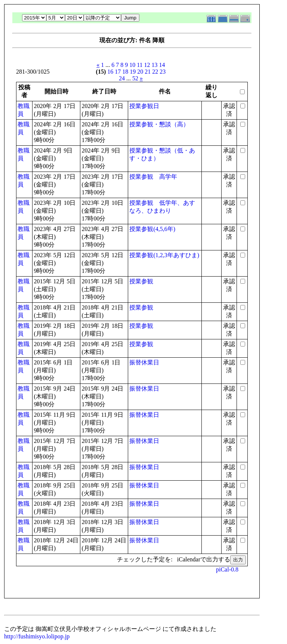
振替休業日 (144, 362)
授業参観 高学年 (153, 177)
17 (118, 72)
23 (163, 72)
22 (155, 72)
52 (135, 78)
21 (148, 72)
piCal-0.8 (227, 569)
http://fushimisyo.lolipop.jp (37, 636)
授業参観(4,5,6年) (152, 229)
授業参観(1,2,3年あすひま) (164, 255)
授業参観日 (144, 106)
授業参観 (141, 281)
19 (133, 72)
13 (155, 65)
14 (162, 65)
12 (147, 65)
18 (125, 72)
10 (132, 65)
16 (110, 72)
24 (122, 78)
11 (140, 65)
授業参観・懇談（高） (159, 124)
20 (140, 72)
